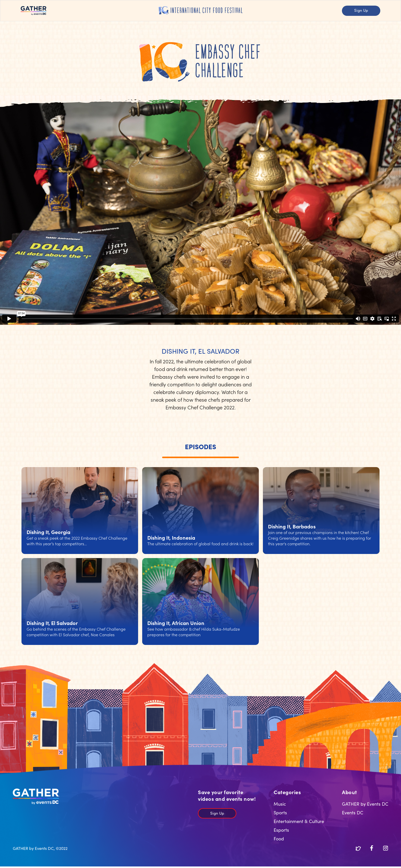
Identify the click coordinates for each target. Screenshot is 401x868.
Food (279, 838)
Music (280, 804)
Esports (281, 830)
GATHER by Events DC (365, 804)
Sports (280, 812)
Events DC (353, 812)
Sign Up (361, 10)
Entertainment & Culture (299, 821)
